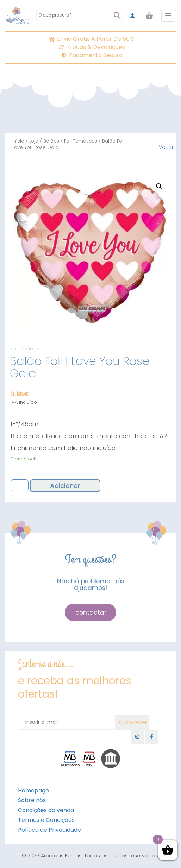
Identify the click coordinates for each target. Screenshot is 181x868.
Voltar (166, 147)
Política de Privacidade (49, 830)
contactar (91, 612)
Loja (34, 141)
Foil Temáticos (81, 141)
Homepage (33, 790)
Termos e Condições (46, 820)
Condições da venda (46, 810)
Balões (51, 141)
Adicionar (65, 486)
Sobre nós (32, 800)
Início (18, 141)
